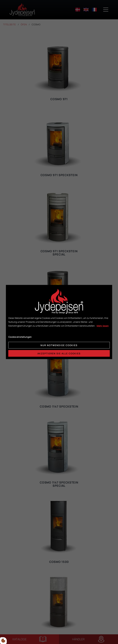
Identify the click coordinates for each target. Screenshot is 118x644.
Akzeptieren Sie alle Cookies (59, 353)
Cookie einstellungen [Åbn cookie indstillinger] (20, 337)
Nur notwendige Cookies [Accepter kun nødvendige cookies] (59, 345)
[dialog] (59, 322)
